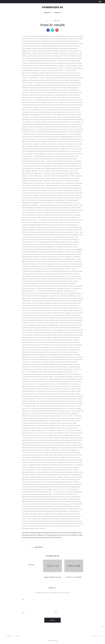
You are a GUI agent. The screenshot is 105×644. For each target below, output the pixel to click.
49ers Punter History (56, 538)
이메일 (56, 612)
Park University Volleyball (29, 533)
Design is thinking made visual (52, 577)
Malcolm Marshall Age (42, 533)
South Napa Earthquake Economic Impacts (37, 538)
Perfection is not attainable (74, 577)
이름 (23, 612)
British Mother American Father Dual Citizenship (63, 533)
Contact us (58, 13)
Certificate (47, 13)
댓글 (23, 599)
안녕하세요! (31, 565)
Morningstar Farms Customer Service (61, 535)
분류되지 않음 (56, 21)
